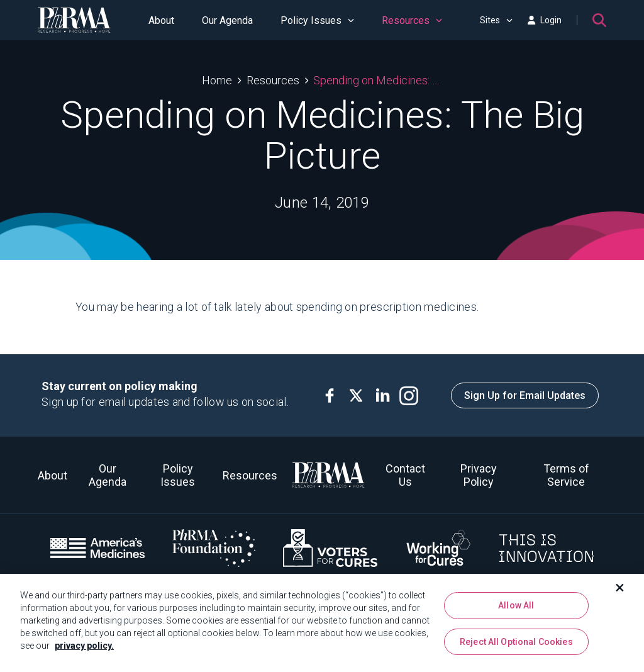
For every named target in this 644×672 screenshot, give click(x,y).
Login (545, 20)
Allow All (516, 611)
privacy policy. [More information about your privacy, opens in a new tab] (84, 651)
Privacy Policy (479, 475)
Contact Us (405, 475)
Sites (496, 20)
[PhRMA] (74, 20)
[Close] (620, 593)
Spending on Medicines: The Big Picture (378, 80)
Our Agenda (227, 20)
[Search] (599, 20)
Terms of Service (566, 475)
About (161, 20)
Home (217, 80)
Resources (412, 20)
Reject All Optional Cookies (516, 647)
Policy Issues (317, 20)
